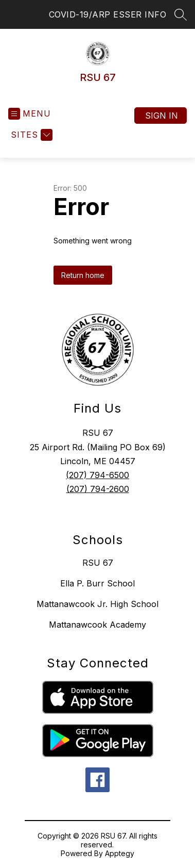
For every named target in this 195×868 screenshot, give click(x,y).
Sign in (162, 116)
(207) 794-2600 (98, 489)
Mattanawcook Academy (98, 625)
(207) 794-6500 (98, 475)
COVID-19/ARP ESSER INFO (108, 14)
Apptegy (120, 853)
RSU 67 (98, 563)
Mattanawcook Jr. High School (98, 604)
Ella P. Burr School (98, 583)
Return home (83, 275)
